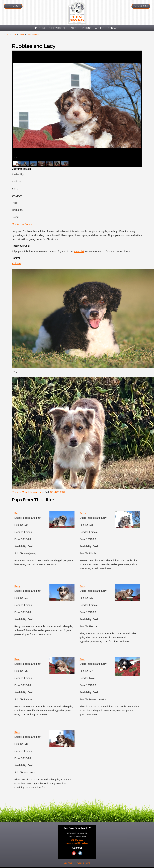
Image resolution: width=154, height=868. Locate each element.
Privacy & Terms (83, 863)
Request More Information (26, 492)
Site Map (68, 863)
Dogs (14, 34)
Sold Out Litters (33, 34)
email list (79, 251)
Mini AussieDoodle (22, 224)
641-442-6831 (141, 6)
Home (6, 34)
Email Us (13, 6)
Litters (21, 34)
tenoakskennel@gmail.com (77, 843)
